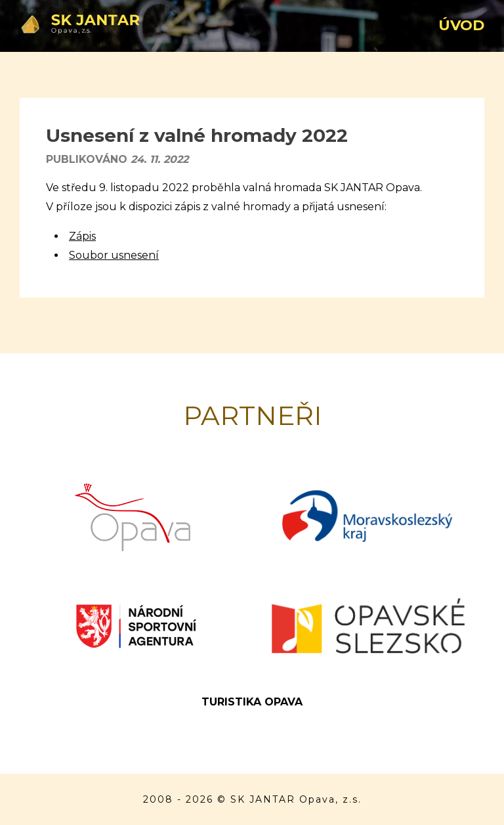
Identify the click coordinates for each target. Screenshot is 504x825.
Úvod (461, 25)
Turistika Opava (252, 702)
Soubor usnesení (114, 255)
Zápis (82, 236)
